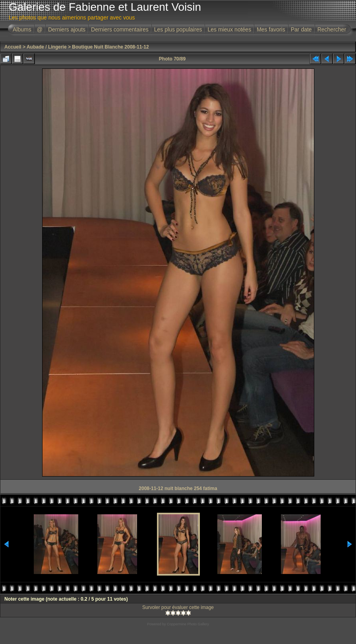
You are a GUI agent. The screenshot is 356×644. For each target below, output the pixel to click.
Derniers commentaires (120, 29)
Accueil (13, 47)
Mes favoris (271, 29)
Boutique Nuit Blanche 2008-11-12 (110, 47)
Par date (301, 29)
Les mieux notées (229, 29)
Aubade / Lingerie (47, 47)
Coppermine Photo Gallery (188, 624)
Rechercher (332, 29)
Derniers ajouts (67, 29)
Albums (22, 29)
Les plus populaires (178, 29)
